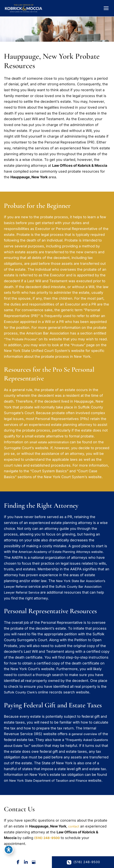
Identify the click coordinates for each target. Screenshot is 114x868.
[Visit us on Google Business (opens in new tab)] (34, 862)
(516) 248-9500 (48, 848)
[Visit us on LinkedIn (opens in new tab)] (26, 862)
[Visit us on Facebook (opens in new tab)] (18, 862)
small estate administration (52, 446)
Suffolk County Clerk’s (23, 696)
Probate (88, 349)
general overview (86, 738)
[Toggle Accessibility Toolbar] (9, 850)
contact (74, 836)
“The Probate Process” (23, 343)
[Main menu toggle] (106, 10)
